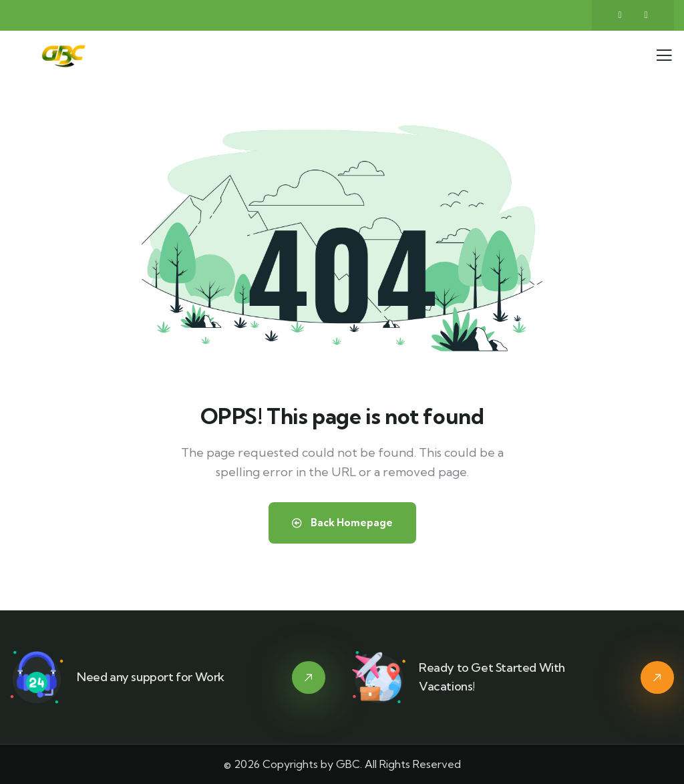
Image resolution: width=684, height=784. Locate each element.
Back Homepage (342, 523)
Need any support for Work (151, 677)
